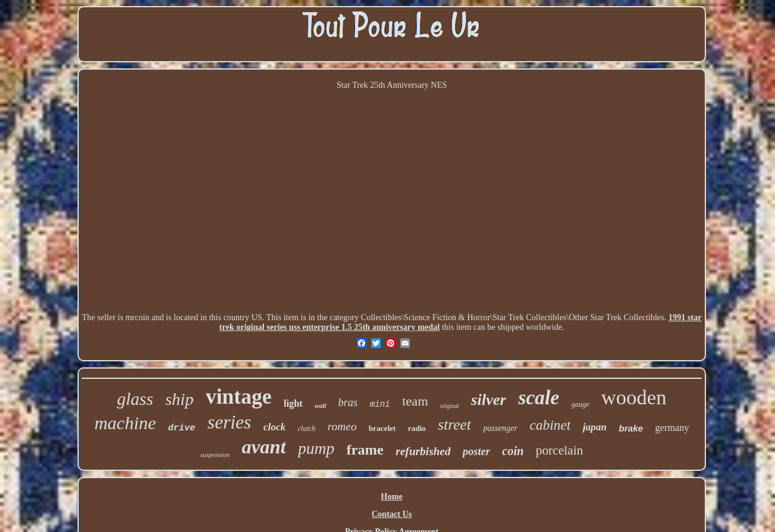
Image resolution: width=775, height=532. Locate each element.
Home (392, 497)
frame (365, 450)
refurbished (423, 451)
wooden (634, 397)
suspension (215, 455)
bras (348, 402)
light (293, 403)
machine (125, 423)
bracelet (382, 428)
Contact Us (392, 514)
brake (631, 428)
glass (135, 399)
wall (321, 406)
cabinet (550, 425)
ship (180, 399)
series (229, 422)
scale (539, 398)
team (415, 401)
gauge (580, 404)
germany (672, 428)
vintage (239, 397)
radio (417, 428)
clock (275, 427)
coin (513, 451)
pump (316, 448)
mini (380, 404)
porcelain (559, 450)
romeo (342, 426)
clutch (307, 429)
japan (595, 427)
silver (489, 400)
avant (264, 447)
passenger (500, 428)
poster (476, 452)
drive (182, 428)
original (450, 406)
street (454, 425)
